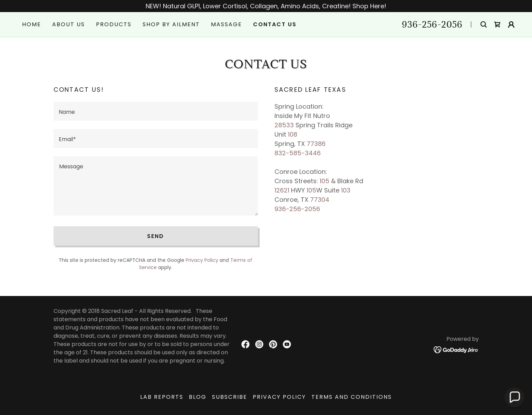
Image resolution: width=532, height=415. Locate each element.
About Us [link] (69, 24)
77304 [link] (320, 200)
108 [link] (293, 134)
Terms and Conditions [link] (352, 397)
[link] (497, 24)
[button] (511, 24)
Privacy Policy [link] (202, 260)
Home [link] (32, 24)
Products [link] (114, 24)
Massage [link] (226, 24)
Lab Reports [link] (162, 397)
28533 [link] (284, 125)
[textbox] (156, 111)
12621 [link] (282, 190)
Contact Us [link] (275, 24)
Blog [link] (198, 397)
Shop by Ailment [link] (171, 24)
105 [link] (325, 181)
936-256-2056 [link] (432, 24)
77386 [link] (316, 144)
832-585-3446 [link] (298, 153)
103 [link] (346, 190)
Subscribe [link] (230, 397)
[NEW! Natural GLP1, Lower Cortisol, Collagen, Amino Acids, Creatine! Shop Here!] (266, 6)
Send (156, 236)
